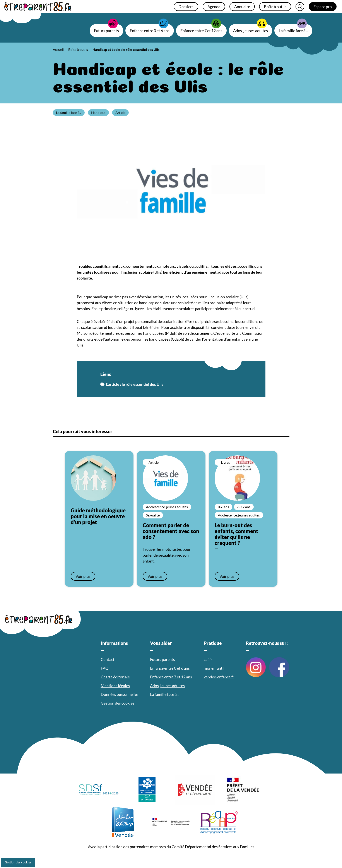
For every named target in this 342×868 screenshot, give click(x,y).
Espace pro (323, 7)
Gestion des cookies (18, 862)
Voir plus (83, 576)
